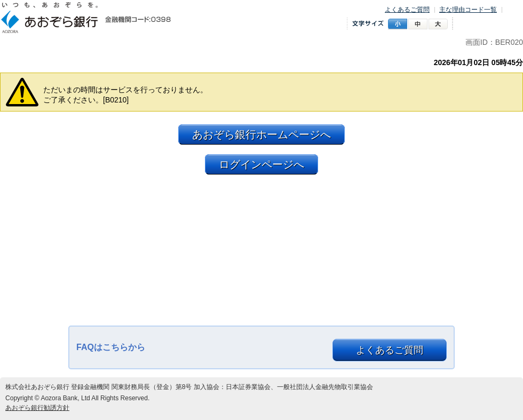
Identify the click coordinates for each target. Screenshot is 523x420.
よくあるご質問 (407, 10)
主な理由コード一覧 (468, 10)
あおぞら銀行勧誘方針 (37, 408)
